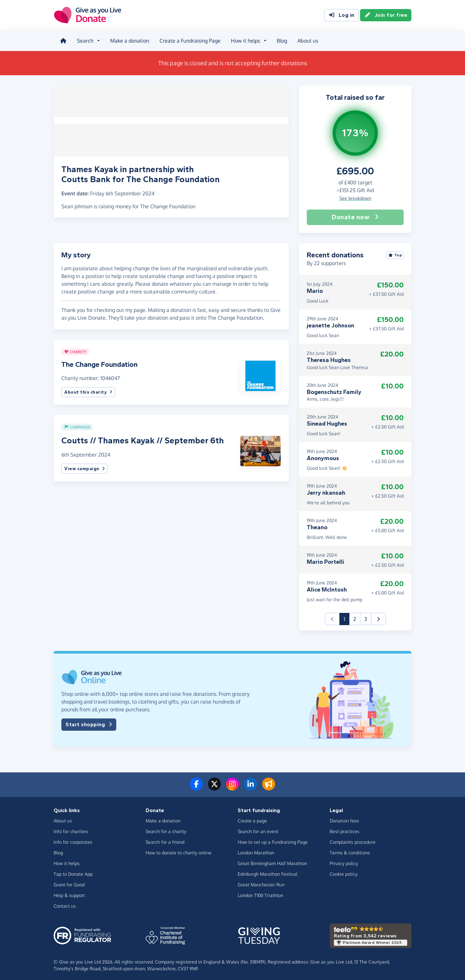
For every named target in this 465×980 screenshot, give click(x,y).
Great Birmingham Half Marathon (272, 861)
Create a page (252, 819)
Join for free (386, 15)
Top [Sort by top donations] (395, 253)
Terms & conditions (350, 851)
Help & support (69, 893)
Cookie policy (344, 872)
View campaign (84, 467)
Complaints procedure (353, 840)
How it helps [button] (244, 40)
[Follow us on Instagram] (232, 786)
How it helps (67, 861)
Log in (341, 15)
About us (306, 40)
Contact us (65, 904)
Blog (281, 40)
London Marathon (256, 851)
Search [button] (84, 40)
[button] (260, 373)
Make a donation (128, 40)
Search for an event (258, 829)
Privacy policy (344, 861)
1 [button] (346, 617)
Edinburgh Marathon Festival (268, 872)
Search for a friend (165, 840)
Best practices (345, 829)
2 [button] (355, 617)
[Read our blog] (269, 786)
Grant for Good (69, 883)
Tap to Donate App (73, 872)
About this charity (88, 390)
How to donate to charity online (179, 851)
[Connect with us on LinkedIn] (251, 786)
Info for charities (71, 829)
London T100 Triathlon (260, 893)
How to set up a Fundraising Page (273, 840)
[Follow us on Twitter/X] (214, 786)
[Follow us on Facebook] (196, 786)
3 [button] (366, 617)
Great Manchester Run (261, 883)
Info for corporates (73, 840)
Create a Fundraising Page (189, 40)
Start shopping (89, 723)
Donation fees (344, 819)
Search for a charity (166, 829)
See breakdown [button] (355, 196)
